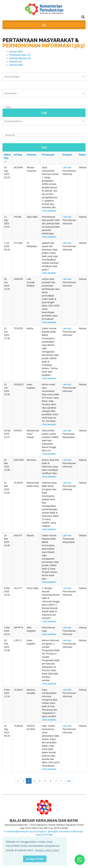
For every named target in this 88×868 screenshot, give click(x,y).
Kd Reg (18, 155)
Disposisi (16, 62)
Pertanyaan (48, 155)
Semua (16, 52)
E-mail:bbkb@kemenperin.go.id (19, 831)
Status (82, 155)
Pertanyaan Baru (20, 55)
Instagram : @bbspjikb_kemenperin (54, 831)
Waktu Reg (7, 158)
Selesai (16, 65)
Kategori (67, 155)
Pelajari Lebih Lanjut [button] (47, 850)
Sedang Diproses (20, 58)
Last (69, 781)
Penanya (31, 155)
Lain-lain (67, 167)
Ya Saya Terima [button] (35, 859)
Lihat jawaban (49, 211)
